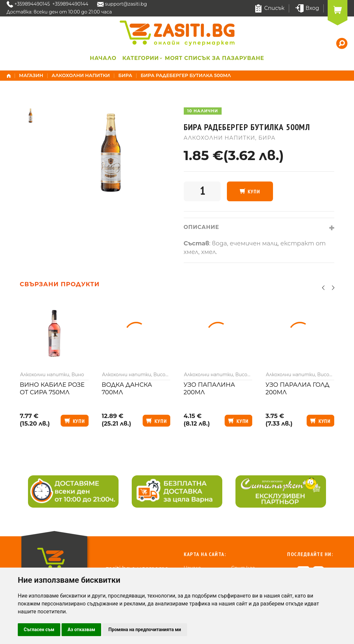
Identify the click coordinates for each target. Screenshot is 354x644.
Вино (78, 375)
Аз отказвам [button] (81, 630)
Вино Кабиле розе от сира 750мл (52, 389)
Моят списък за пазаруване (215, 58)
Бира (125, 75)
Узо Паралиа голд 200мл (297, 389)
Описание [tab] (202, 227)
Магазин (31, 75)
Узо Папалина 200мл (209, 389)
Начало (103, 58)
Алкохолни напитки (81, 75)
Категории (140, 58)
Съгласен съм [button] (39, 630)
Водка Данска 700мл (127, 389)
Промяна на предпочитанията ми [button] (145, 630)
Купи (254, 191)
